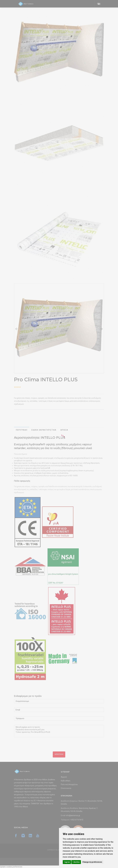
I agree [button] (67, 862)
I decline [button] (76, 862)
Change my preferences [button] (92, 862)
